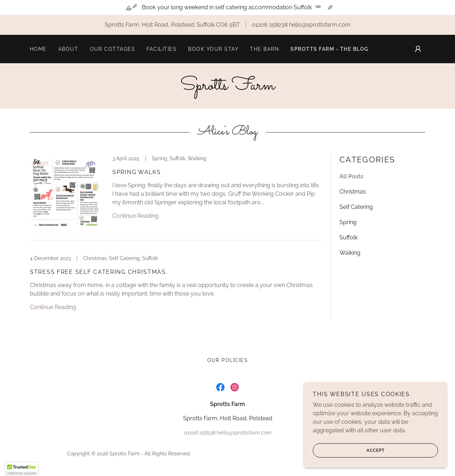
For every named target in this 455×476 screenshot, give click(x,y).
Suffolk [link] (349, 237)
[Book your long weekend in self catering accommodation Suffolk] (227, 7)
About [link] (68, 49)
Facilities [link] (162, 49)
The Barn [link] (264, 49)
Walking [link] (350, 253)
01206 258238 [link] (270, 25)
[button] (418, 49)
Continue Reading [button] (135, 216)
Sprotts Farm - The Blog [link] (329, 49)
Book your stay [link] (213, 49)
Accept (349, 450)
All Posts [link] (351, 176)
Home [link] (38, 49)
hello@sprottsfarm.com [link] (320, 25)
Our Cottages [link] (113, 49)
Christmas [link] (353, 192)
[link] (227, 88)
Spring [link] (348, 222)
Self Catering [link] (356, 207)
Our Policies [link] (228, 360)
